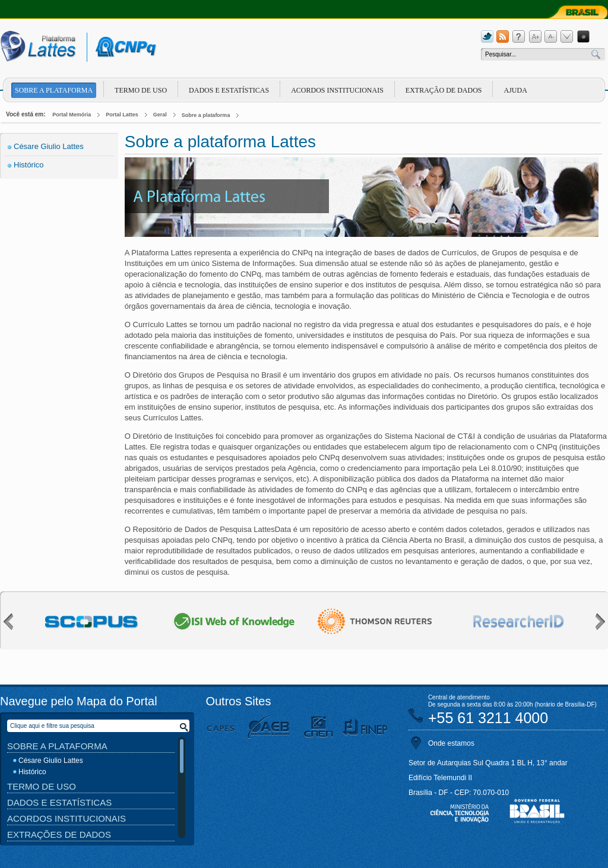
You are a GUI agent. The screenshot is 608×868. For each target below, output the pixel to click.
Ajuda (515, 90)
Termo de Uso (141, 90)
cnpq (124, 47)
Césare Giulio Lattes (49, 146)
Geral (160, 115)
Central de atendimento (459, 697)
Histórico (29, 165)
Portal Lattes (122, 115)
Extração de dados (444, 90)
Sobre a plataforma (54, 90)
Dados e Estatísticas (229, 90)
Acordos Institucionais (337, 90)
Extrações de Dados (59, 834)
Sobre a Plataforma (57, 746)
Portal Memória (72, 115)
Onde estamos (451, 743)
